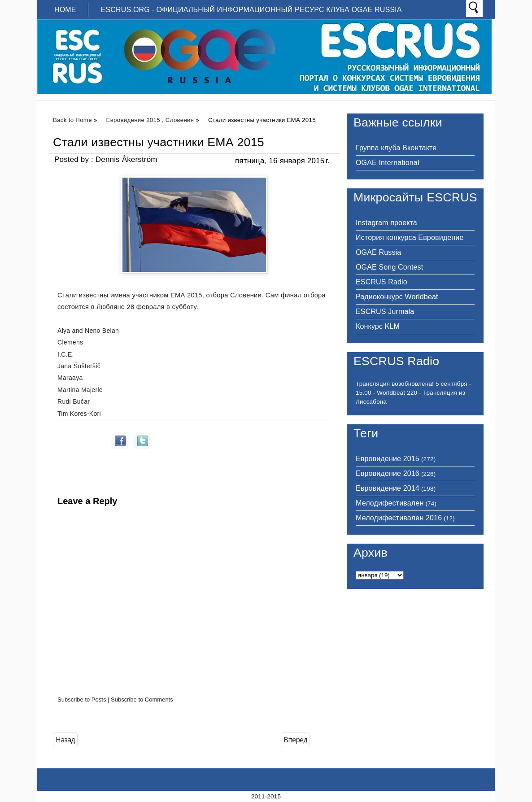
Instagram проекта (386, 223)
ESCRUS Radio (382, 282)
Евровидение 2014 (388, 488)
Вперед (295, 740)
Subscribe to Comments (142, 700)
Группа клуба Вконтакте (396, 148)
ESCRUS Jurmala (385, 312)
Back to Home (72, 120)
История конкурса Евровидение (410, 238)
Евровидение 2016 (388, 473)
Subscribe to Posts (82, 700)
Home (65, 10)
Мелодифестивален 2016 (399, 518)
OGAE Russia (378, 252)
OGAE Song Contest (389, 267)
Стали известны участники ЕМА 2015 (159, 142)
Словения (180, 120)
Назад (65, 740)
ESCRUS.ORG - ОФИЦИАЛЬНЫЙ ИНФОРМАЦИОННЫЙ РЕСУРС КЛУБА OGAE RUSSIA (251, 10)
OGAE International (388, 163)
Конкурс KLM (378, 326)
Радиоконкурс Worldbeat (397, 297)
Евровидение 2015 (133, 120)
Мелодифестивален (390, 503)
